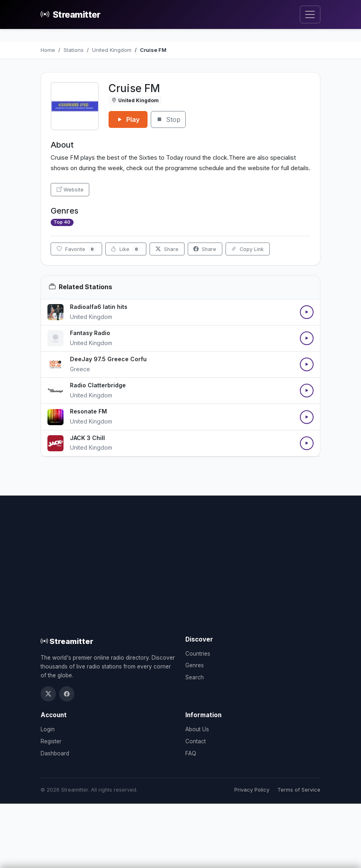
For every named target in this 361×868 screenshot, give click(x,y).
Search (195, 677)
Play (128, 119)
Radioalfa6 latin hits (99, 307)
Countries (198, 654)
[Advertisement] (180, 575)
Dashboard (55, 753)
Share (167, 249)
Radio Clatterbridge (98, 385)
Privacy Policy (252, 790)
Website (70, 190)
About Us (197, 729)
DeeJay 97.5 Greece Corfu (108, 359)
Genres (195, 665)
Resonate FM (88, 411)
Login (48, 729)
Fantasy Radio (90, 333)
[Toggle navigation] (310, 15)
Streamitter (70, 15)
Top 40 (62, 222)
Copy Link (247, 249)
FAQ (191, 753)
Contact (196, 741)
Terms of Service (299, 790)
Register (51, 741)
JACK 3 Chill (87, 438)
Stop (168, 119)
